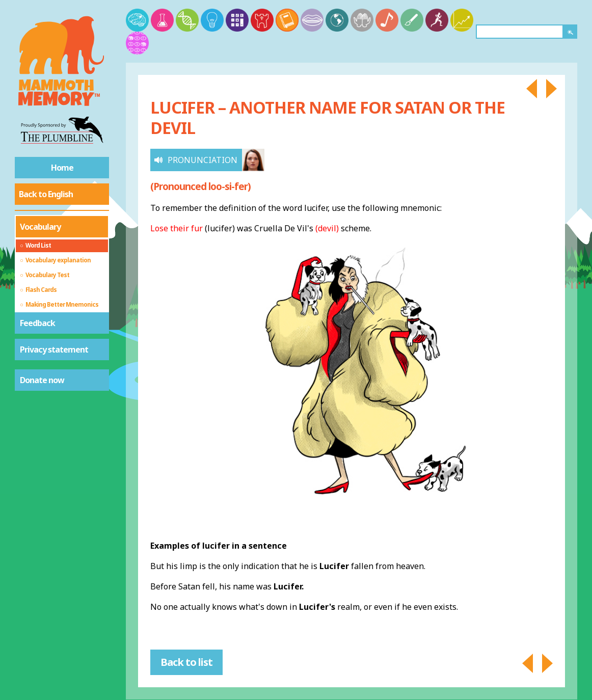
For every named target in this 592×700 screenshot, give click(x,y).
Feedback (37, 323)
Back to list (186, 662)
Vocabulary (40, 227)
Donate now (42, 380)
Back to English (46, 194)
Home (62, 168)
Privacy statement (54, 349)
